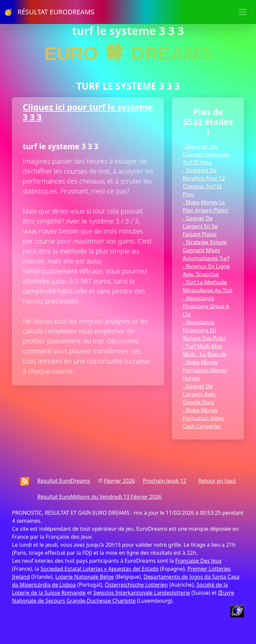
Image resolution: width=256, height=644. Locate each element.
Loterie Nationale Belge (85, 577)
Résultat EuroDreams (64, 481)
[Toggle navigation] (243, 12)
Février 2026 (119, 481)
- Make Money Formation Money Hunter (205, 370)
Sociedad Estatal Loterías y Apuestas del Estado (99, 569)
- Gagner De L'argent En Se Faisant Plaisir (200, 226)
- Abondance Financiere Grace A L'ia (206, 306)
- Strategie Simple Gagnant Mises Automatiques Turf (206, 250)
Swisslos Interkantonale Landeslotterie (142, 593)
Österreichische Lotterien (136, 585)
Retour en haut (217, 481)
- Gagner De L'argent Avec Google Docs (199, 394)
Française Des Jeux (198, 561)
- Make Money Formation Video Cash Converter (203, 418)
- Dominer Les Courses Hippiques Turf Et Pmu (206, 154)
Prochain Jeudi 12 (164, 481)
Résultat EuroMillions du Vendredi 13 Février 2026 (99, 497)
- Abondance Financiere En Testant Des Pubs (204, 330)
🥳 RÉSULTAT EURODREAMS (49, 12)
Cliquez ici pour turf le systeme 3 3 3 (88, 112)
